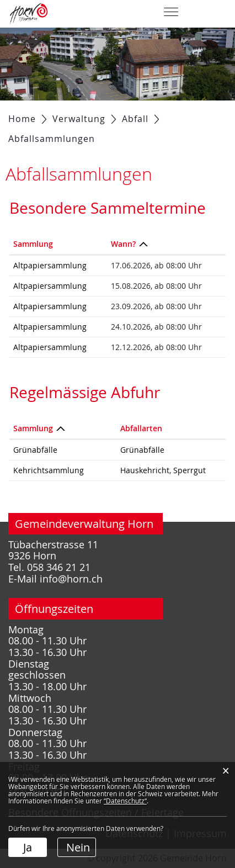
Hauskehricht (145, 470)
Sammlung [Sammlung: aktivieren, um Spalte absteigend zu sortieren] (33, 428)
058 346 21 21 (59, 567)
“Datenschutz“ (125, 801)
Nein (78, 847)
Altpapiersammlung (50, 265)
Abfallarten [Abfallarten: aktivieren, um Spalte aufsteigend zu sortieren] (141, 428)
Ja (28, 847)
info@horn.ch (71, 579)
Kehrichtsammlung (49, 470)
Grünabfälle (35, 450)
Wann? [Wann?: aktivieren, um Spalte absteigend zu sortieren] (123, 244)
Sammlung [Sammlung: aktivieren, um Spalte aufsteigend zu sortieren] (33, 244)
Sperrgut (189, 470)
